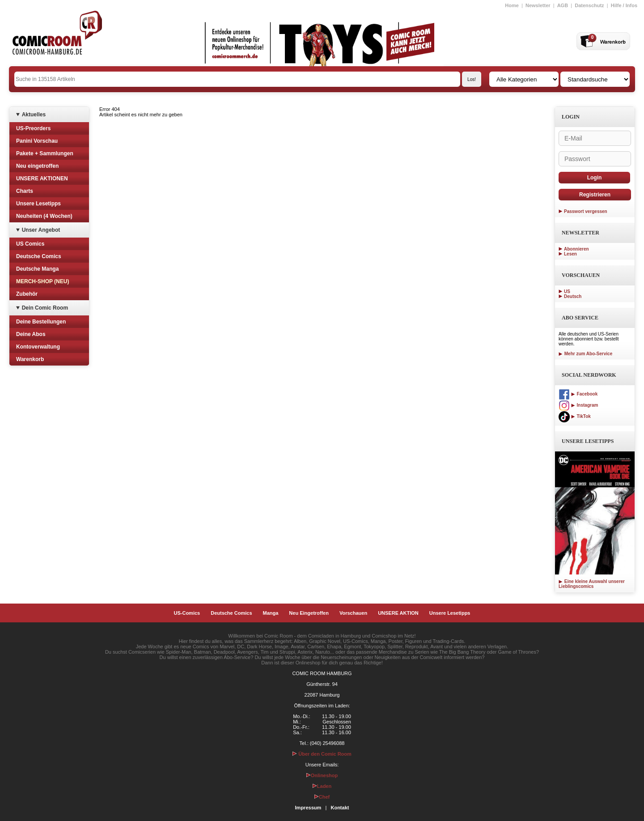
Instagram (578, 405)
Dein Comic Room (45, 308)
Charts (25, 191)
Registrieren (595, 195)
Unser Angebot (41, 230)
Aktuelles (34, 115)
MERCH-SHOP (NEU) (42, 281)
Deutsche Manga (37, 269)
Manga (271, 613)
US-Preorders (33, 128)
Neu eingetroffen (37, 166)
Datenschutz (589, 5)
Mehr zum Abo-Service (585, 354)
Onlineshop (322, 775)
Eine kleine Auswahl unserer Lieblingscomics (592, 584)
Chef (322, 797)
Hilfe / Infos (624, 5)
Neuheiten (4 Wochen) (44, 216)
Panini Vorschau (37, 141)
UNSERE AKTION (398, 613)
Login (595, 178)
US (567, 291)
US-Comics (187, 613)
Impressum (308, 808)
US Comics (30, 244)
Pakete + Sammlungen (45, 153)
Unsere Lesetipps (38, 204)
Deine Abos (31, 334)
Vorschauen (353, 613)
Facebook (578, 394)
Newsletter (538, 5)
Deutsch (573, 296)
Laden (322, 786)
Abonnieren (576, 249)
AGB (563, 5)
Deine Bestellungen (41, 322)
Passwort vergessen (586, 211)
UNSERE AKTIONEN (42, 179)
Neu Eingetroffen (309, 613)
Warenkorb (30, 359)
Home (512, 5)
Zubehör (27, 294)
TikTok (575, 416)
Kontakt (340, 808)
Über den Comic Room (322, 754)
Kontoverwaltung (38, 347)
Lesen (570, 254)
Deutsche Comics (39, 256)
